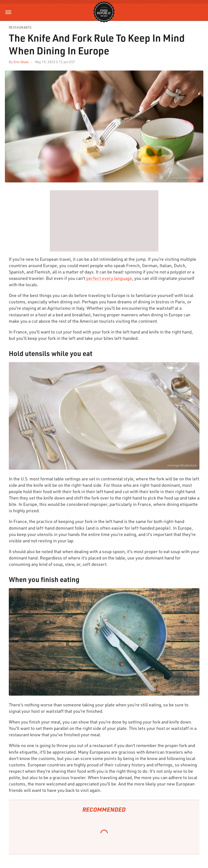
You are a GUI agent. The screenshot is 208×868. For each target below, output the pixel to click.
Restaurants (20, 28)
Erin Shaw (21, 62)
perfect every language (109, 278)
